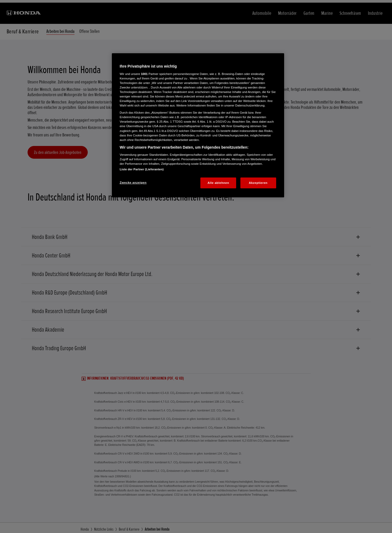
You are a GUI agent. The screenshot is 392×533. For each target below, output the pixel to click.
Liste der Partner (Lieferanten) (142, 169)
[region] (198, 125)
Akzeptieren (258, 183)
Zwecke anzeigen (133, 183)
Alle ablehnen (218, 183)
